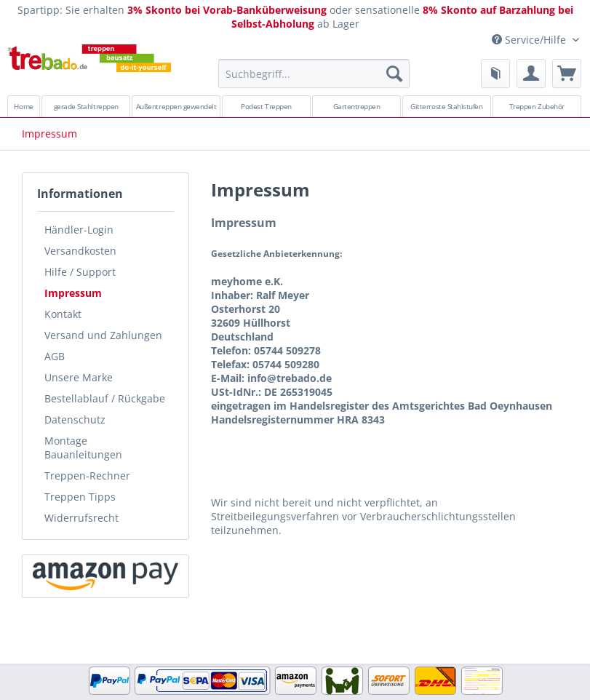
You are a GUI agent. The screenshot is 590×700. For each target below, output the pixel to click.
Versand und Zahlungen (103, 335)
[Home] (24, 106)
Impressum (73, 293)
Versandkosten (80, 251)
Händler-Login (79, 230)
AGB (55, 356)
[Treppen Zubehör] (537, 106)
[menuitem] (314, 80)
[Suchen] (394, 73)
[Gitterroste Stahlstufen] (447, 106)
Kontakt (63, 314)
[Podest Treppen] (266, 106)
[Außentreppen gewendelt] (176, 106)
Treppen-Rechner (87, 476)
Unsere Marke (79, 377)
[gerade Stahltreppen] (86, 106)
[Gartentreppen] (356, 106)
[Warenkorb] (567, 73)
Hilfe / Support (80, 272)
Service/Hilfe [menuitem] (530, 40)
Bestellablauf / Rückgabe (105, 398)
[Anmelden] (531, 73)
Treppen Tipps (80, 497)
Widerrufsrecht (81, 518)
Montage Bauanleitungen (83, 448)
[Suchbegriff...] (314, 73)
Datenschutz (75, 419)
